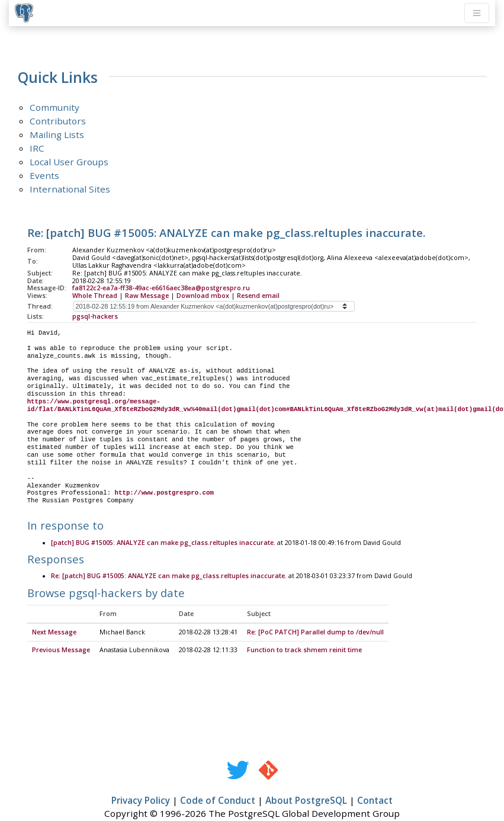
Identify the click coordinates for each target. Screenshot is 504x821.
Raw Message (147, 296)
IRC (37, 148)
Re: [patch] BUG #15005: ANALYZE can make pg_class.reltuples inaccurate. (169, 576)
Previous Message (61, 650)
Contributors (58, 121)
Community (54, 107)
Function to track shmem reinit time (304, 650)
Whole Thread (95, 296)
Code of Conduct (218, 801)
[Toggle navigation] (477, 13)
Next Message (54, 633)
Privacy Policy (141, 801)
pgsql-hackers (95, 316)
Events (44, 175)
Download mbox (203, 296)
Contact (375, 801)
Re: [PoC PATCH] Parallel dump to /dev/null (315, 633)
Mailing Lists (57, 134)
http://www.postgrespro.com (164, 493)
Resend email (258, 296)
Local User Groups (69, 162)
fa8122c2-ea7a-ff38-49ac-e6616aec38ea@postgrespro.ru (161, 288)
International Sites (70, 189)
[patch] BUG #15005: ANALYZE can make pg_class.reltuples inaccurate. (163, 543)
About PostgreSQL (306, 801)
